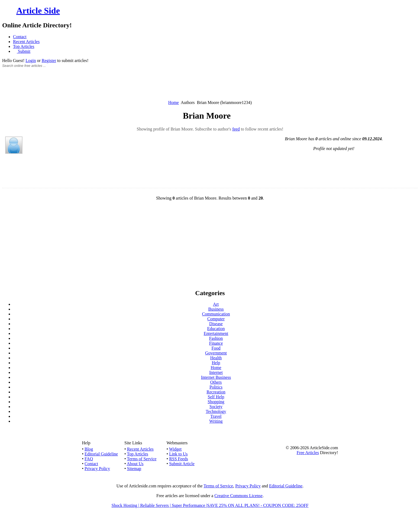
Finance (216, 343)
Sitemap (134, 469)
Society (216, 407)
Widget (175, 449)
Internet (216, 372)
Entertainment (216, 333)
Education (216, 329)
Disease (216, 324)
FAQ (89, 459)
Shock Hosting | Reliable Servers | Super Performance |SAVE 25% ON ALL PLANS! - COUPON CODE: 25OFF (210, 505)
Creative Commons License (238, 496)
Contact (20, 37)
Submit (24, 51)
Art (216, 304)
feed (236, 129)
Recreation (216, 392)
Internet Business (216, 377)
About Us (135, 464)
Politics (216, 387)
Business (216, 309)
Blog (89, 449)
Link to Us (178, 454)
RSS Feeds (179, 459)
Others (216, 382)
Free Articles (308, 453)
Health (216, 358)
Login (31, 61)
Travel (216, 416)
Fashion (216, 338)
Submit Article (182, 464)
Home (174, 102)
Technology (216, 411)
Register (49, 61)
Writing (216, 421)
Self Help (216, 397)
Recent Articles (26, 42)
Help (216, 363)
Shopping (216, 402)
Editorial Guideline (101, 454)
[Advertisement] (210, 87)
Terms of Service (142, 459)
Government (216, 353)
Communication (216, 314)
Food (216, 348)
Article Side (38, 11)
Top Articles (24, 46)
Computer (216, 319)
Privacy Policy (97, 469)
